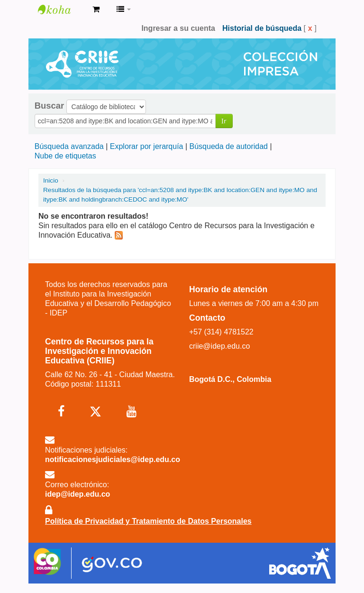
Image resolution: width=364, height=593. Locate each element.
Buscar (49, 106)
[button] (96, 9)
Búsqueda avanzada (69, 146)
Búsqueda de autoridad (229, 146)
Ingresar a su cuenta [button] (178, 28)
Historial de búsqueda (262, 28)
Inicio (51, 181)
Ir (224, 121)
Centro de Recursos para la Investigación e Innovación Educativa (62, 9)
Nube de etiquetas (65, 156)
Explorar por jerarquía (147, 146)
